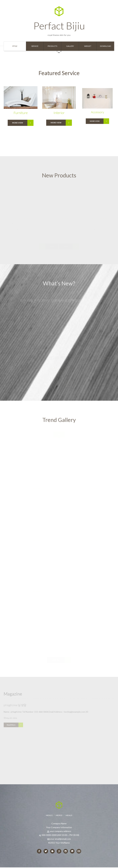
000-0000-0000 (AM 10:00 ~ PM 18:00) (60, 835)
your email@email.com (60, 839)
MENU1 (49, 816)
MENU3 (69, 816)
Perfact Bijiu (59, 19)
